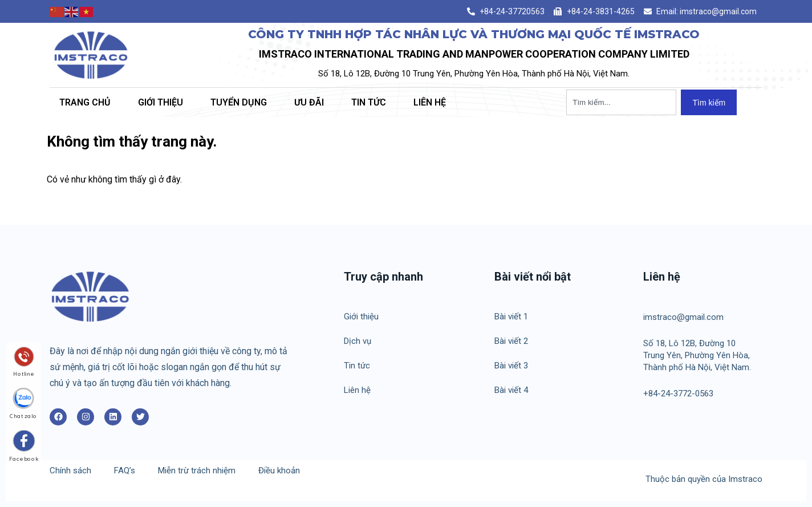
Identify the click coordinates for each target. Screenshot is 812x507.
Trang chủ (85, 102)
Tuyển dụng (239, 102)
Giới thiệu (161, 102)
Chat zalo (23, 415)
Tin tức (369, 102)
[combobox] (621, 102)
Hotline (24, 373)
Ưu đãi (309, 102)
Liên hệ (430, 102)
